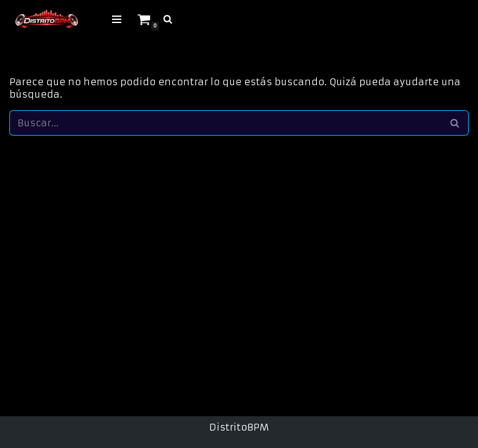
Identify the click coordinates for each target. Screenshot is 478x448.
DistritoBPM (239, 427)
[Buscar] (168, 19)
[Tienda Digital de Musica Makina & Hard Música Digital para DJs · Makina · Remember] (47, 19)
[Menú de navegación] (117, 19)
